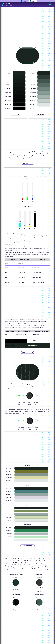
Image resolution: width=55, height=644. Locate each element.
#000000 (8, 109)
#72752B (9, 472)
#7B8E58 (9, 511)
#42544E (33, 81)
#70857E (33, 89)
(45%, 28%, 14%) (37, 273)
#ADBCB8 (9, 534)
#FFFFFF (33, 109)
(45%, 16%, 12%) (37, 278)
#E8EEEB (9, 540)
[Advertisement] (28, 131)
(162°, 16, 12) (21, 278)
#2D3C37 (33, 77)
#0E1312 (8, 89)
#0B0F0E (8, 93)
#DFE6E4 (33, 105)
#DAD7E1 (9, 497)
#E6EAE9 (9, 520)
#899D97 (33, 93)
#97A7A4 (9, 494)
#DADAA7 (9, 478)
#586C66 (33, 85)
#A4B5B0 (33, 97)
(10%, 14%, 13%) (37, 268)
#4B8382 (9, 491)
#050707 (8, 101)
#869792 (9, 475)
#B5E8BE (9, 537)
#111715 (8, 85)
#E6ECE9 (9, 500)
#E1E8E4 (9, 481)
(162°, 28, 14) (22, 273)
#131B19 (8, 81)
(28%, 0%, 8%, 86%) (38, 282)
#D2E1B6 (9, 517)
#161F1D (8, 77)
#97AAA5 (9, 514)
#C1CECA (33, 101)
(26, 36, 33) (21, 268)
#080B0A (8, 97)
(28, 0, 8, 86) (22, 282)
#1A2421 (21, 263)
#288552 (9, 531)
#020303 (8, 105)
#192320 (8, 73)
